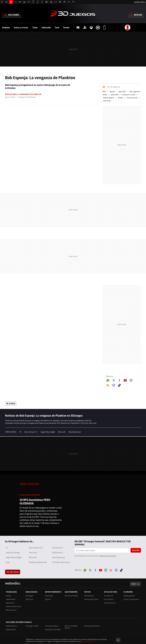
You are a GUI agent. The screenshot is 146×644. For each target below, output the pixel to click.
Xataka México (11, 626)
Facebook (119, 380)
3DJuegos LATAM (32, 626)
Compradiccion (110, 603)
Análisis (6, 28)
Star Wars (107, 101)
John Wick (115, 95)
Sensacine (49, 596)
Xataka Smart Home (13, 606)
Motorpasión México (92, 626)
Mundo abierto (109, 98)
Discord (114, 385)
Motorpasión (89, 596)
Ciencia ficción (132, 98)
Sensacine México (52, 626)
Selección (46, 28)
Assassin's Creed (129, 95)
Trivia (35, 28)
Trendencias (109, 596)
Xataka (8, 596)
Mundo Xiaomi (11, 610)
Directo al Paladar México (71, 627)
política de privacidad (108, 556)
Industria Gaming (13, 553)
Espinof (48, 599)
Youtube (125, 380)
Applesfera (10, 603)
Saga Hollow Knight (48, 432)
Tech (57, 28)
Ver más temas (13, 572)
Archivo (12, 404)
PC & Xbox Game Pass (61, 562)
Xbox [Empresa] (75, 432)
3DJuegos (73, 14)
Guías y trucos (21, 28)
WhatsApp (108, 380)
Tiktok (119, 385)
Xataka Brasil (11, 630)
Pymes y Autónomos (131, 599)
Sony (8, 562)
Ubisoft (112, 92)
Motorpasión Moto (91, 599)
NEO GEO (122, 92)
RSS (108, 385)
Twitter (114, 380)
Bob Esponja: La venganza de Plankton (23, 94)
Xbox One (33, 553)
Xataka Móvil (11, 599)
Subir (134, 584)
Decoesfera (109, 599)
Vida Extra (29, 599)
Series (66, 28)
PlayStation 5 (58, 548)
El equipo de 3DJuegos (27, 97)
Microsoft (62, 432)
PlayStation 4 (58, 553)
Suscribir (136, 550)
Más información (88, 641)
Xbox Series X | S (31, 432)
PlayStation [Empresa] (38, 562)
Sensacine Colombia (53, 630)
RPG (104, 92)
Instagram (131, 380)
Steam (120, 98)
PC (20, 432)
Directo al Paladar (71, 596)
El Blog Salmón (129, 596)
